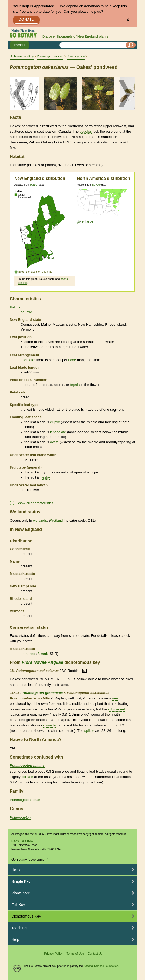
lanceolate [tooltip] (58, 432)
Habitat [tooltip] (16, 307)
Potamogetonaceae (50, 56)
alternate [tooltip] (27, 360)
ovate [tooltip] (54, 442)
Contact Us (95, 954)
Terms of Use (75, 954)
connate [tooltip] (50, 725)
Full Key (18, 905)
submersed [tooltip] (116, 709)
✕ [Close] (128, 20)
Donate (26, 20)
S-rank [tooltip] (42, 654)
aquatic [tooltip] (26, 312)
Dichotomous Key (22, 56)
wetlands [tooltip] (40, 521)
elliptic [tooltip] (55, 422)
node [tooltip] (72, 360)
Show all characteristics (35, 503)
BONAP (34, 185)
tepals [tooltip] (75, 385)
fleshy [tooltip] (45, 477)
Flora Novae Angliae (42, 662)
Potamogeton (20, 817)
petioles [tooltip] (86, 131)
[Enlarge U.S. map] (103, 204)
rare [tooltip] (115, 698)
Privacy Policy (53, 954)
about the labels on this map (35, 272)
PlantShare (21, 893)
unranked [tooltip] (28, 654)
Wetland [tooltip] (56, 521)
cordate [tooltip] (27, 777)
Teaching (19, 928)
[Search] (131, 45)
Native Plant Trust (22, 841)
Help (15, 939)
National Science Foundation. (101, 966)
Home (16, 870)
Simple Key (21, 881)
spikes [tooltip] (89, 731)
